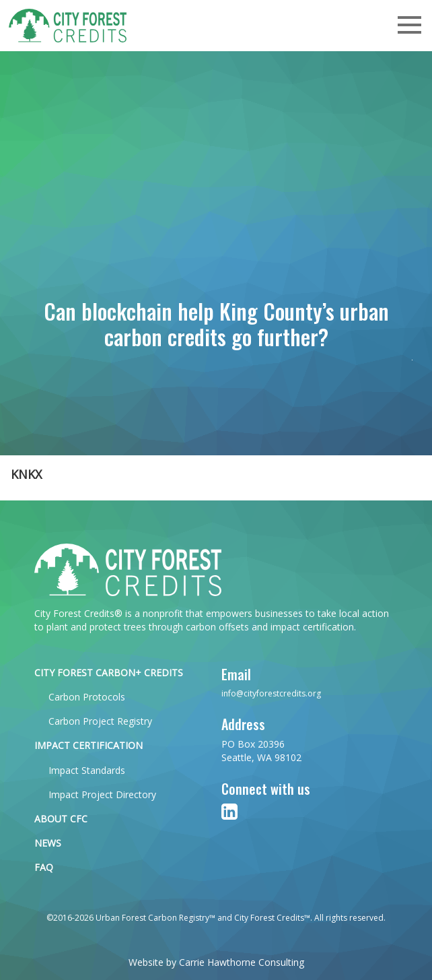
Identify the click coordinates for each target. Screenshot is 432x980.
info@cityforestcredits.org (271, 693)
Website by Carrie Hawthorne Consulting (216, 962)
